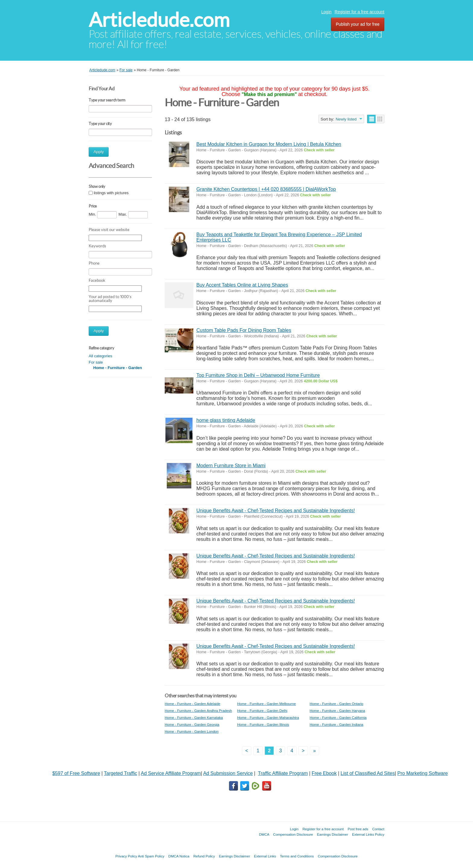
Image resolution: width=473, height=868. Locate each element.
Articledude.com (159, 20)
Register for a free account (359, 12)
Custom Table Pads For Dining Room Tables (244, 330)
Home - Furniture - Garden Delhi (262, 710)
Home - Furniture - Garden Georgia (192, 724)
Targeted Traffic (121, 773)
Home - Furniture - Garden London (192, 731)
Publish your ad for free (358, 24)
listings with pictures (111, 193)
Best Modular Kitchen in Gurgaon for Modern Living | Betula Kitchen (269, 144)
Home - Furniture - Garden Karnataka (194, 717)
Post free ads (358, 829)
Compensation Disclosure (293, 834)
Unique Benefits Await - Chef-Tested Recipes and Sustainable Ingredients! (276, 511)
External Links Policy (368, 834)
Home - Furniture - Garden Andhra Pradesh (198, 710)
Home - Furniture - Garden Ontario (336, 704)
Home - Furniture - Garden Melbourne (267, 704)
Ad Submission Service (228, 773)
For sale (96, 362)
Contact (378, 829)
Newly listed (346, 119)
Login (326, 12)
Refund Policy (204, 856)
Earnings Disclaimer (333, 834)
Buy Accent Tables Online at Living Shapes (242, 285)
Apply (99, 152)
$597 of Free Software (76, 773)
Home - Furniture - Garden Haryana (337, 710)
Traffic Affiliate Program (283, 773)
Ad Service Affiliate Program (171, 773)
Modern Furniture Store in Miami (231, 466)
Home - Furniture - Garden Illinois (263, 724)
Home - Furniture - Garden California (338, 717)
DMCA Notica (179, 856)
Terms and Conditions (297, 856)
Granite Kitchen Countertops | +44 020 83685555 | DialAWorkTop (266, 189)
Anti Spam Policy (151, 856)
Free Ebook (324, 773)
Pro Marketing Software (422, 773)
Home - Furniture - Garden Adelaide (192, 704)
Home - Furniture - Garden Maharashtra (268, 717)
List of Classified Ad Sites (368, 773)
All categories (100, 356)
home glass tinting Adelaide (226, 420)
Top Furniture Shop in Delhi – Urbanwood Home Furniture (258, 375)
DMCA (264, 834)
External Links (265, 856)
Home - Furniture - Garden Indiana (336, 724)
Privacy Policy (126, 856)
